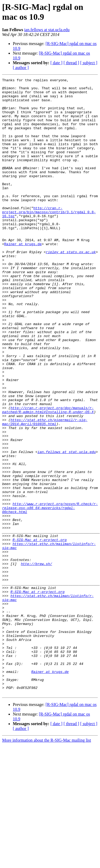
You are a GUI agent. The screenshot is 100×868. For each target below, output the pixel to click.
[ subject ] (89, 63)
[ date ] (56, 63)
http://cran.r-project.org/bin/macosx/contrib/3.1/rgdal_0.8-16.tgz (49, 239)
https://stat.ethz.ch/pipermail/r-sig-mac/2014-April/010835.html (45, 491)
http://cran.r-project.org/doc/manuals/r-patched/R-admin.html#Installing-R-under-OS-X (48, 477)
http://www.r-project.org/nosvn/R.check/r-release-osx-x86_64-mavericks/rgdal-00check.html (50, 594)
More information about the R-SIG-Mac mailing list (47, 863)
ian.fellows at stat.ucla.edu (47, 30)
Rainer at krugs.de (23, 277)
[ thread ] (71, 63)
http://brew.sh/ (36, 661)
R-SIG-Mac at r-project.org (40, 632)
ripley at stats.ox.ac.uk (71, 287)
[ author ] (21, 68)
